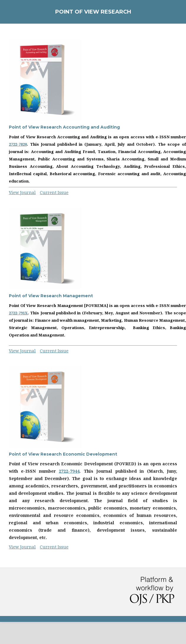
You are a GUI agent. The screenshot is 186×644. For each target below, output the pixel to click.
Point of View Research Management (51, 296)
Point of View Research (93, 12)
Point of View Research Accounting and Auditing (64, 127)
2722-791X (18, 313)
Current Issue (54, 192)
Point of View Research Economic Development (63, 454)
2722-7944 (69, 471)
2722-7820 (18, 144)
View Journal (22, 192)
